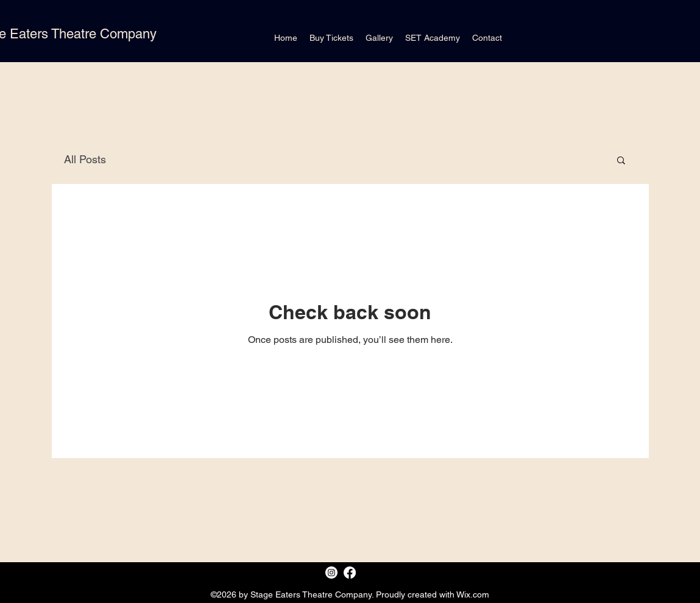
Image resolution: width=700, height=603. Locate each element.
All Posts (85, 159)
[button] (621, 161)
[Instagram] (331, 573)
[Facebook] (350, 573)
